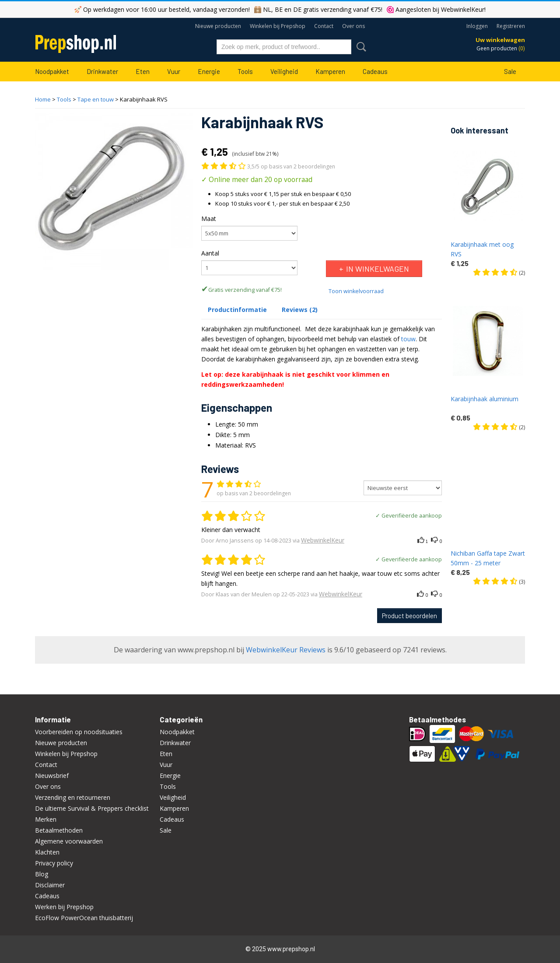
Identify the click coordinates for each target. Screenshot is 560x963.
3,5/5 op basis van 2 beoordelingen (291, 166)
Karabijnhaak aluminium (485, 399)
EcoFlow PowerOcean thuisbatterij (84, 918)
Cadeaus (375, 71)
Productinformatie (237, 310)
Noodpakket (52, 71)
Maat (209, 219)
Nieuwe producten (218, 26)
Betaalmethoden (59, 830)
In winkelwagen (378, 269)
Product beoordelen (409, 616)
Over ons (353, 26)
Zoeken (360, 47)
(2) (499, 273)
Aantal (210, 253)
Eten (143, 71)
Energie (209, 71)
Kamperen (330, 71)
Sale (510, 71)
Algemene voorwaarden (69, 841)
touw (408, 339)
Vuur (174, 71)
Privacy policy (54, 863)
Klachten (47, 852)
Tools (245, 71)
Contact (324, 26)
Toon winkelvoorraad (356, 291)
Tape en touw (96, 99)
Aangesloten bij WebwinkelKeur (440, 9)
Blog (42, 874)
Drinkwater (102, 71)
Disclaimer (50, 885)
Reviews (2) (300, 310)
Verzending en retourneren (73, 797)
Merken (46, 819)
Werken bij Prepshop (64, 907)
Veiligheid (284, 71)
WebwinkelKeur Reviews (286, 650)
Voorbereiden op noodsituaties (79, 732)
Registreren (511, 26)
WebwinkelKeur (323, 540)
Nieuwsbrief (52, 776)
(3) (499, 581)
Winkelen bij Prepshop (278, 26)
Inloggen (477, 26)
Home (43, 99)
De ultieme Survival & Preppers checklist (92, 808)
